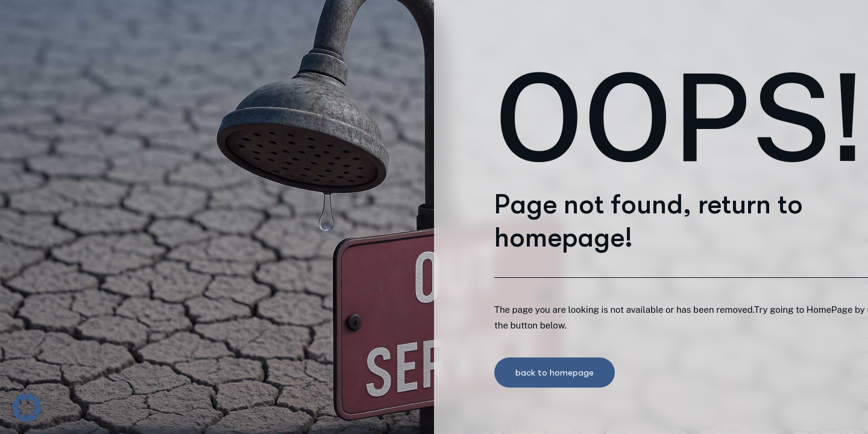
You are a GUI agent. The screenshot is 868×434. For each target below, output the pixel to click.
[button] (27, 407)
